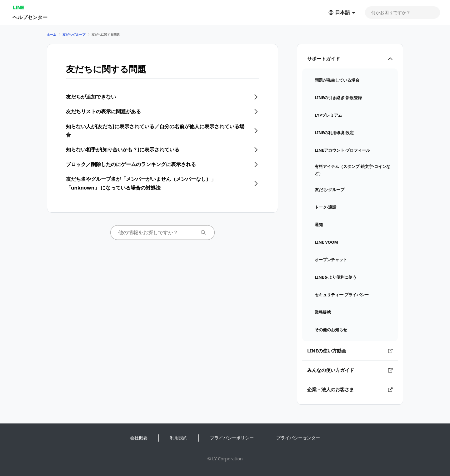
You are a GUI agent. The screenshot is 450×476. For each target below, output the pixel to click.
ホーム (52, 34)
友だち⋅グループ (74, 34)
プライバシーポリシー (232, 438)
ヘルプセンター (30, 17)
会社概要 (139, 438)
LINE (18, 7)
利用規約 (179, 438)
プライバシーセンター (298, 438)
